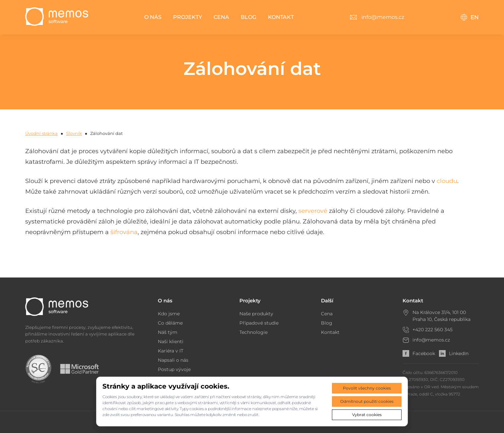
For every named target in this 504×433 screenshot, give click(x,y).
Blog (249, 17)
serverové (313, 211)
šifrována (124, 232)
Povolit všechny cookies (367, 388)
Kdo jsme (169, 314)
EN (470, 17)
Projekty (188, 17)
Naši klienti (171, 341)
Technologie (253, 332)
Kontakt (281, 17)
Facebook (419, 353)
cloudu (447, 181)
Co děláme (170, 323)
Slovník (74, 133)
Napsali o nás (173, 360)
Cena (221, 17)
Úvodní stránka (41, 133)
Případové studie (259, 323)
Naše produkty (256, 314)
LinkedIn (454, 353)
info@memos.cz (431, 340)
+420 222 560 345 (433, 330)
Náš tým (168, 332)
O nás (153, 17)
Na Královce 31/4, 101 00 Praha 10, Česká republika (441, 316)
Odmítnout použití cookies (367, 401)
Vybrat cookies (367, 415)
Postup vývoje (174, 369)
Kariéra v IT (171, 351)
